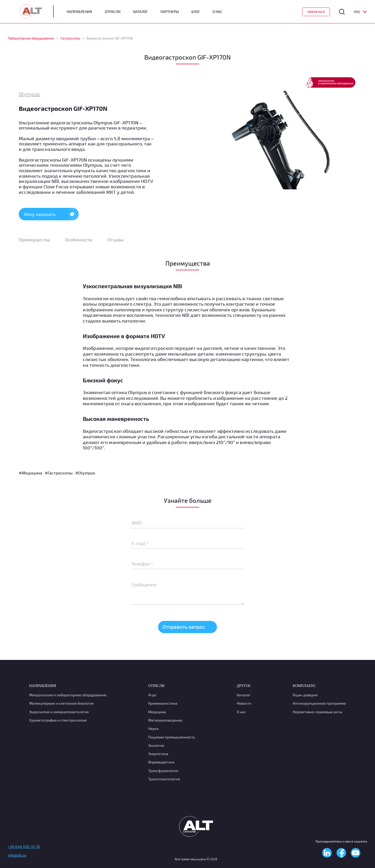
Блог (196, 12)
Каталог (140, 12)
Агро (152, 695)
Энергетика (158, 754)
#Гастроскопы (59, 474)
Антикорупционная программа (319, 703)
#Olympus (85, 474)
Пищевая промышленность (172, 737)
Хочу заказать (51, 214)
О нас (241, 712)
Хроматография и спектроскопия (58, 720)
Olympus (29, 94)
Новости (244, 703)
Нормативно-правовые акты (317, 712)
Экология (156, 745)
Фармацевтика (161, 762)
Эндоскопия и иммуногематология (59, 712)
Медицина (157, 712)
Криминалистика (163, 703)
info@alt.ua (17, 855)
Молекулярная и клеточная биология (61, 703)
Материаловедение (165, 720)
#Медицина (30, 474)
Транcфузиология (163, 771)
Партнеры (170, 12)
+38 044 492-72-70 (24, 847)
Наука (153, 728)
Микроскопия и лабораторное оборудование (68, 695)
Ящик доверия (305, 695)
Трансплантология (164, 779)
